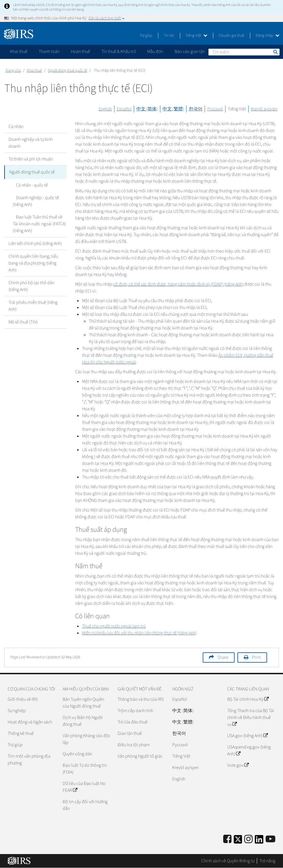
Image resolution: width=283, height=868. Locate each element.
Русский (215, 109)
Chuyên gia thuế (231, 36)
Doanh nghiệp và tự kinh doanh (31, 143)
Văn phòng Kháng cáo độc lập (87, 739)
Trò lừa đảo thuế (133, 722)
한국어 (196, 109)
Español (124, 109)
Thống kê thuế (21, 733)
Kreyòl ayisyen (264, 109)
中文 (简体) (147, 109)
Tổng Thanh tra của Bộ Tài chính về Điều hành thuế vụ (251, 718)
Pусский (180, 745)
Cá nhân (16, 127)
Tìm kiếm (275, 52)
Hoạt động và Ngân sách (30, 722)
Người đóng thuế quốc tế (67, 71)
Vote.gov (238, 765)
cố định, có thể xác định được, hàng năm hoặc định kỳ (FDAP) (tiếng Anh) (178, 284)
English (105, 109)
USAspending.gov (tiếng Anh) (249, 751)
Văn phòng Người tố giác (140, 756)
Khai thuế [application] (19, 51)
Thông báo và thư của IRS (141, 699)
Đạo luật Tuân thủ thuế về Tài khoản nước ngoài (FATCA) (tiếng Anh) (39, 223)
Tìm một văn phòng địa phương (29, 760)
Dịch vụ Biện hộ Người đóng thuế (83, 721)
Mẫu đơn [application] (155, 51)
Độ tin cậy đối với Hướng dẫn (85, 805)
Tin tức (169, 36)
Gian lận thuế (130, 733)
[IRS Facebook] (227, 839)
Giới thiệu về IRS (23, 699)
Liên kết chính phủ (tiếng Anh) (35, 243)
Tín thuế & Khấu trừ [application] (119, 51)
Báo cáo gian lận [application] (190, 51)
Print (256, 657)
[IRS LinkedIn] (259, 841)
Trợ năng (267, 861)
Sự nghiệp (17, 711)
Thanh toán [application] (49, 51)
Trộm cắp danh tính (135, 711)
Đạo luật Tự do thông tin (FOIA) (85, 769)
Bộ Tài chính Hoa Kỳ (248, 699)
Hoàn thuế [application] (80, 51)
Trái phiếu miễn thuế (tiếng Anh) (33, 305)
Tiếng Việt (196, 36)
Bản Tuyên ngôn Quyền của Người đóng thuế (83, 703)
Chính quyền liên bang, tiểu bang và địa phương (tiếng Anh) (33, 262)
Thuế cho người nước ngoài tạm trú (114, 626)
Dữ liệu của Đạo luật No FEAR (84, 787)
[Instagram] (248, 839)
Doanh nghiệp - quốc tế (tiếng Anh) (34, 200)
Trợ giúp (146, 36)
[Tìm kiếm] (244, 52)
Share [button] (223, 657)
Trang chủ (13, 71)
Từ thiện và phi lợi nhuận (31, 159)
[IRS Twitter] (238, 841)
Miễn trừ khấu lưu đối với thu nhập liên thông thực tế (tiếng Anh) (139, 633)
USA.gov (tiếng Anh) (247, 736)
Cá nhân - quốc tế (29, 184)
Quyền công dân (77, 754)
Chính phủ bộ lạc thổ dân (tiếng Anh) (31, 285)
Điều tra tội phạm (134, 745)
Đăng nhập (267, 36)
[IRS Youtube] (270, 839)
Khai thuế (34, 71)
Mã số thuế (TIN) (23, 321)
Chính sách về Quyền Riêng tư (228, 861)
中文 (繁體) (173, 109)
